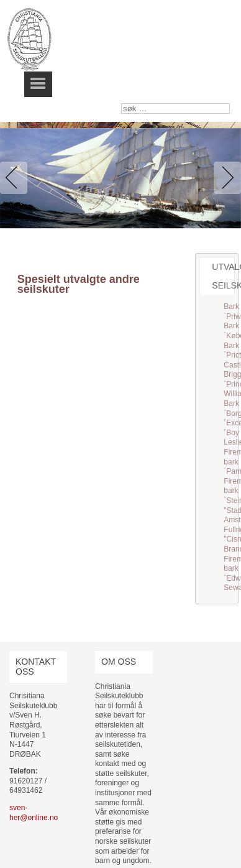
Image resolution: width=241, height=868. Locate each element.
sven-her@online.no (34, 813)
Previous (16, 178)
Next (225, 178)
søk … (121, 104)
